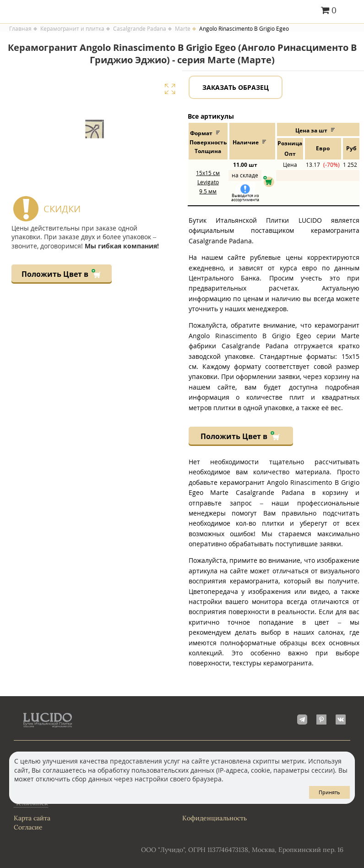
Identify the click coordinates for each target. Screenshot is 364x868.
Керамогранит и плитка (72, 29)
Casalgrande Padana (140, 29)
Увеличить (170, 89)
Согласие (28, 827)
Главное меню (351, 11)
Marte (183, 29)
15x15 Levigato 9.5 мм (208, 182)
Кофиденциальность (215, 818)
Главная (20, 29)
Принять (329, 792)
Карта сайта (32, 818)
